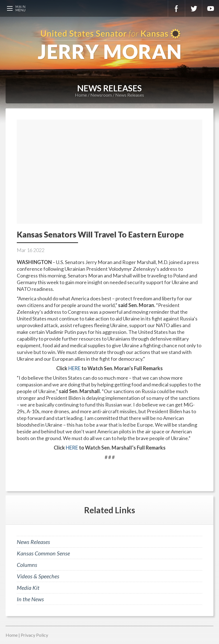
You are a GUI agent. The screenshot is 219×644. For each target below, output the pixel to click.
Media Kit (28, 588)
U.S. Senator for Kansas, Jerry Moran (109, 45)
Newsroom (101, 95)
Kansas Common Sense (43, 553)
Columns (27, 565)
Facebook (176, 8)
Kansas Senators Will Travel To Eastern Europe (100, 234)
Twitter (194, 8)
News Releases (130, 95)
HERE (74, 368)
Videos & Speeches (38, 576)
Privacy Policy (34, 635)
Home (81, 95)
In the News (30, 599)
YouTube (211, 8)
